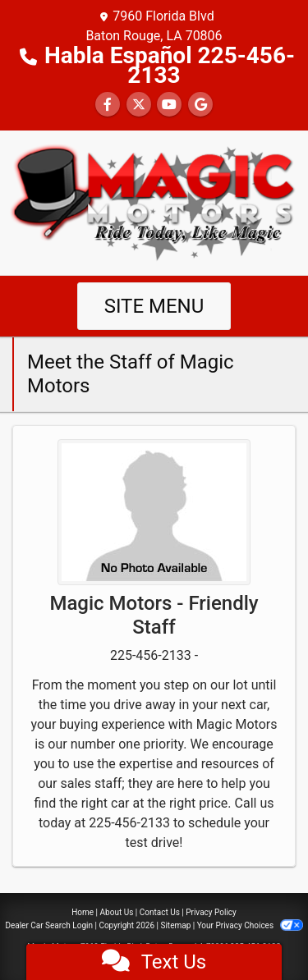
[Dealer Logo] (154, 201)
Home (83, 912)
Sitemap (175, 925)
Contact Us (160, 912)
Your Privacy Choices (250, 925)
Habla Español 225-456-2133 (170, 65)
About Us (117, 912)
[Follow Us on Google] (200, 105)
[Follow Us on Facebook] (108, 105)
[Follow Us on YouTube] (169, 105)
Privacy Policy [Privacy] (211, 912)
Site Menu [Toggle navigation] (154, 306)
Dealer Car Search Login (49, 925)
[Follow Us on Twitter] (139, 105)
